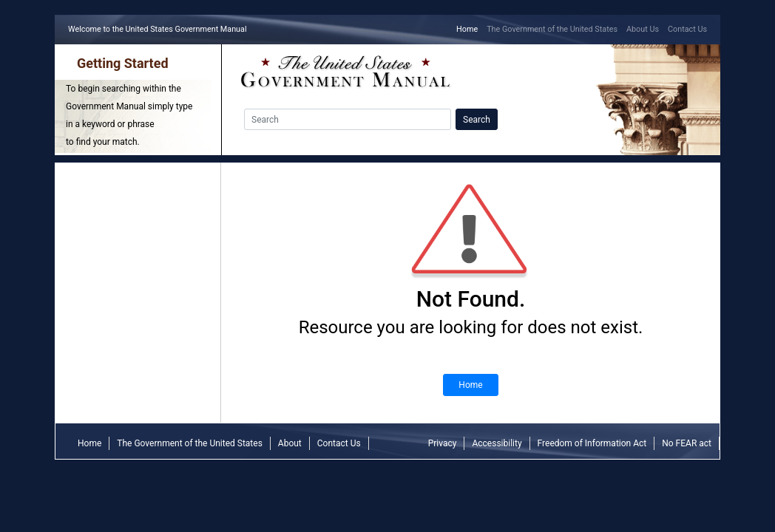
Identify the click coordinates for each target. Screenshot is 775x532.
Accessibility (497, 443)
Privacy (443, 443)
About (290, 443)
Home (469, 28)
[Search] (348, 119)
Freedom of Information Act (592, 443)
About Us (643, 29)
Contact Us (687, 29)
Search (477, 120)
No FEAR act (687, 443)
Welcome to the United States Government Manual (160, 28)
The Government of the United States (552, 29)
